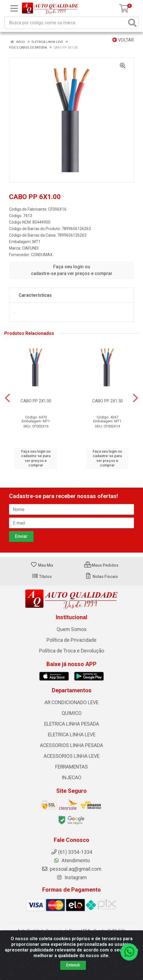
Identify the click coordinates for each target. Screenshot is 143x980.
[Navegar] (7, 398)
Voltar (123, 40)
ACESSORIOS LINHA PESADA (71, 745)
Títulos (42, 577)
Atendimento (72, 861)
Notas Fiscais (101, 577)
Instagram (71, 878)
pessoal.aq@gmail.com (71, 869)
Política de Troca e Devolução (72, 651)
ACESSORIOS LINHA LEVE (71, 756)
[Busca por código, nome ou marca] (66, 23)
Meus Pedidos (101, 565)
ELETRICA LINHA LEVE (72, 735)
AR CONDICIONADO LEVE (71, 702)
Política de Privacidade (71, 640)
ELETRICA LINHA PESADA (72, 724)
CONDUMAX (42, 255)
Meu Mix (42, 565)
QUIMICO (72, 713)
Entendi (73, 965)
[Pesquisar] (132, 23)
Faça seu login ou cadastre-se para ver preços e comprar (72, 270)
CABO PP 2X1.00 (36, 401)
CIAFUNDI (30, 248)
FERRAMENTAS (71, 767)
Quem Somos (72, 629)
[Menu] (14, 8)
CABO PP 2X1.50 (107, 401)
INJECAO (71, 778)
